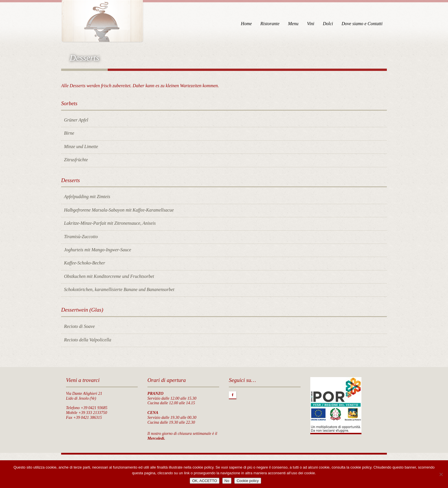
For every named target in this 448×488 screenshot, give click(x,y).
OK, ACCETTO (204, 481)
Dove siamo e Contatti (362, 24)
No (227, 481)
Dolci (328, 24)
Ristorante (270, 24)
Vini (310, 24)
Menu (293, 24)
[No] (441, 474)
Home (246, 24)
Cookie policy (248, 481)
